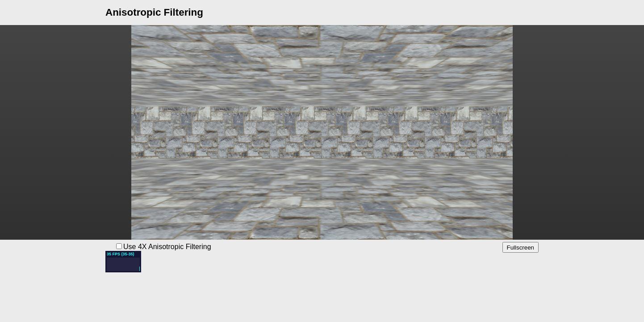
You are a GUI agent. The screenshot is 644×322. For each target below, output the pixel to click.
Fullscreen (521, 248)
